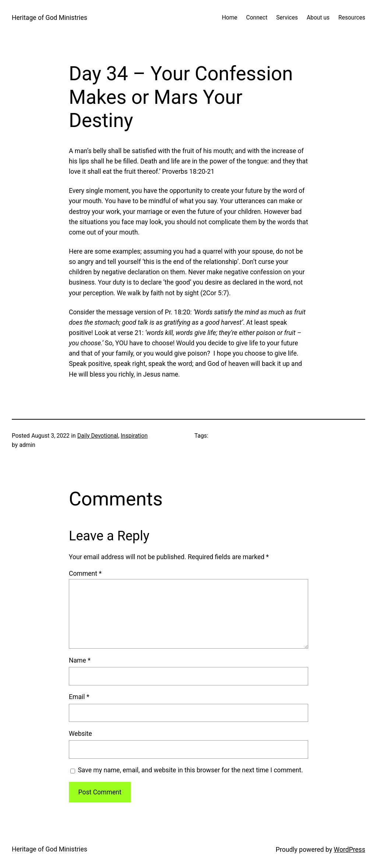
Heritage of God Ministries (50, 18)
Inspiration (134, 436)
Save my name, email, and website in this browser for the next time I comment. (190, 770)
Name (80, 660)
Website (80, 734)
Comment (85, 574)
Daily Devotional (98, 436)
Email (79, 697)
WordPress (350, 850)
